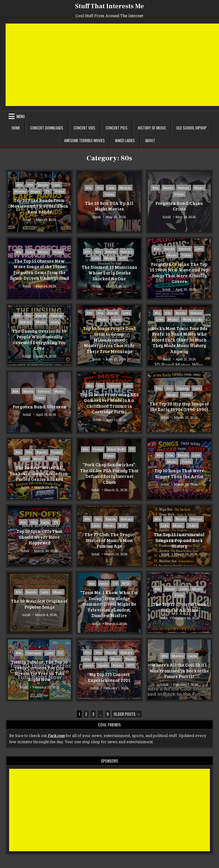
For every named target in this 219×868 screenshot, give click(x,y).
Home (16, 128)
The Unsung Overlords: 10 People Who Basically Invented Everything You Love (39, 340)
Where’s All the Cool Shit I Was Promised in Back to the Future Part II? (179, 671)
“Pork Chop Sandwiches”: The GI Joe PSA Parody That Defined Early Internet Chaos (109, 473)
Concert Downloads (47, 128)
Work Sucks (193, 319)
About (150, 140)
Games (114, 386)
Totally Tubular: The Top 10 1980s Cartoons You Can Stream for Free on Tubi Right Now (39, 671)
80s (20, 185)
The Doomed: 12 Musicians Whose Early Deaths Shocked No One (109, 273)
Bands (43, 185)
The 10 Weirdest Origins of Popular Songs (39, 604)
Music (36, 191)
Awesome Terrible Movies (84, 140)
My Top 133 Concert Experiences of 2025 (109, 677)
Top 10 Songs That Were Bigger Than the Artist (179, 473)
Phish (130, 659)
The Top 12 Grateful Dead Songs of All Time (179, 607)
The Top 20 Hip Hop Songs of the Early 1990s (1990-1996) (179, 407)
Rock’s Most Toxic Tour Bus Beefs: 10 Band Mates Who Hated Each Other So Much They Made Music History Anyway (179, 340)
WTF (123, 258)
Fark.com (56, 736)
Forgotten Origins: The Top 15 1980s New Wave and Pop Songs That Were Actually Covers (179, 273)
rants (55, 322)
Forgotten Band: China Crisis (179, 206)
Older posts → (127, 714)
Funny (57, 452)
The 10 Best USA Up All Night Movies (109, 206)
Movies (20, 191)
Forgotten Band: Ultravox (39, 407)
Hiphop (57, 315)
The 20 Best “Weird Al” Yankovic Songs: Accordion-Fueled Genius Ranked (39, 473)
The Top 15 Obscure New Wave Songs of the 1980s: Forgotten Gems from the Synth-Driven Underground (39, 270)
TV (48, 191)
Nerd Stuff (116, 449)
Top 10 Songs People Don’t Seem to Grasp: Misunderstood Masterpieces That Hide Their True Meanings (109, 340)
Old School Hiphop (191, 128)
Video (60, 191)
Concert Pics (117, 128)
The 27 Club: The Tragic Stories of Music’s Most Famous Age (109, 540)
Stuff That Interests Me (109, 6)
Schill (27, 220)
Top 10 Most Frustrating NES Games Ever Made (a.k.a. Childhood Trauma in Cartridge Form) (109, 403)
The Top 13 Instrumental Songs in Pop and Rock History (179, 540)
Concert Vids (84, 128)
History (184, 188)
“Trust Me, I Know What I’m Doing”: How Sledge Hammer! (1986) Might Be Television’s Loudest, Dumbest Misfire (109, 604)
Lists (57, 185)
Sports (103, 665)
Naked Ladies (125, 140)
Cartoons (34, 653)
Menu (21, 116)
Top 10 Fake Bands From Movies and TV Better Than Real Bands (39, 206)
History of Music (152, 128)
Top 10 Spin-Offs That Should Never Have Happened (39, 537)
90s (30, 185)
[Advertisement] (112, 65)
